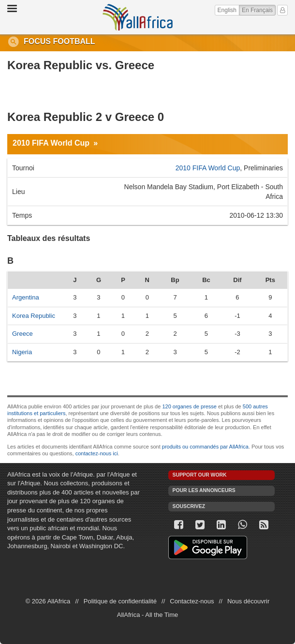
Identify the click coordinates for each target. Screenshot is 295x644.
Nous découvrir (248, 601)
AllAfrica (138, 17)
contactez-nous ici (97, 453)
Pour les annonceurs (204, 490)
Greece (22, 334)
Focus (37, 41)
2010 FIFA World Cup (51, 143)
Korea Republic (34, 316)
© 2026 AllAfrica (48, 601)
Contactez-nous (192, 601)
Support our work (200, 475)
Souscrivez (189, 506)
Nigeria (22, 352)
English (227, 10)
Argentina (26, 297)
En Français (259, 9)
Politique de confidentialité (120, 601)
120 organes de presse (189, 406)
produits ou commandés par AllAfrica (205, 447)
